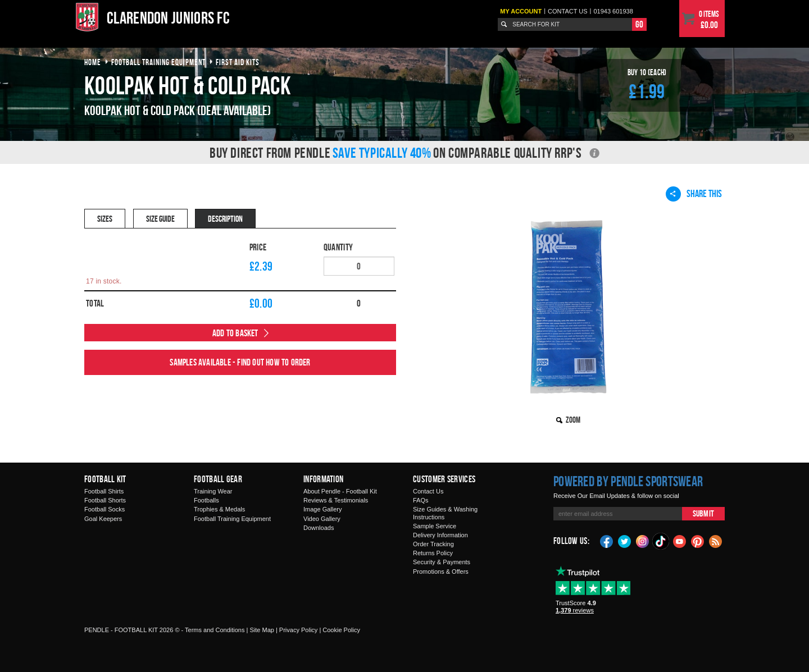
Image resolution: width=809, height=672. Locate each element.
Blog (716, 541)
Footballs (206, 500)
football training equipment (158, 62)
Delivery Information (440, 535)
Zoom (573, 420)
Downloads (319, 528)
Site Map (262, 630)
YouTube (680, 541)
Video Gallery (322, 519)
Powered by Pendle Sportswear (628, 481)
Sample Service (435, 526)
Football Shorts (105, 500)
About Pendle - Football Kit (340, 491)
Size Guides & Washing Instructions (445, 513)
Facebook (607, 541)
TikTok (661, 541)
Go (639, 24)
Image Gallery (322, 509)
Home (93, 62)
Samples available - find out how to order (240, 362)
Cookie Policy (341, 630)
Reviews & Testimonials (336, 500)
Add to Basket (235, 333)
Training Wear (213, 491)
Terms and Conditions (215, 630)
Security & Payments (442, 562)
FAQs (421, 500)
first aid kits (238, 62)
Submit (703, 513)
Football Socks (104, 509)
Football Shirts (104, 491)
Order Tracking (433, 544)
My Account (521, 11)
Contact (568, 11)
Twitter (625, 541)
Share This (694, 194)
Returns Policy (433, 553)
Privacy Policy (298, 630)
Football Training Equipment (232, 519)
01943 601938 (613, 11)
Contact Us (428, 491)
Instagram (643, 541)
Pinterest (698, 541)
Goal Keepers (103, 519)
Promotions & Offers (441, 572)
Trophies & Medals (219, 509)
